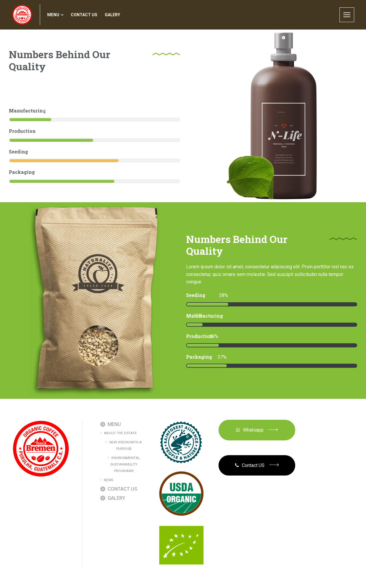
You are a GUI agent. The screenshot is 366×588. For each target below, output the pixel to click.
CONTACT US (122, 489)
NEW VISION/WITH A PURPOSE (126, 445)
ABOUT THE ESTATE (120, 433)
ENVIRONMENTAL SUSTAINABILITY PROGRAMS (125, 464)
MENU (114, 424)
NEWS (109, 480)
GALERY (116, 498)
